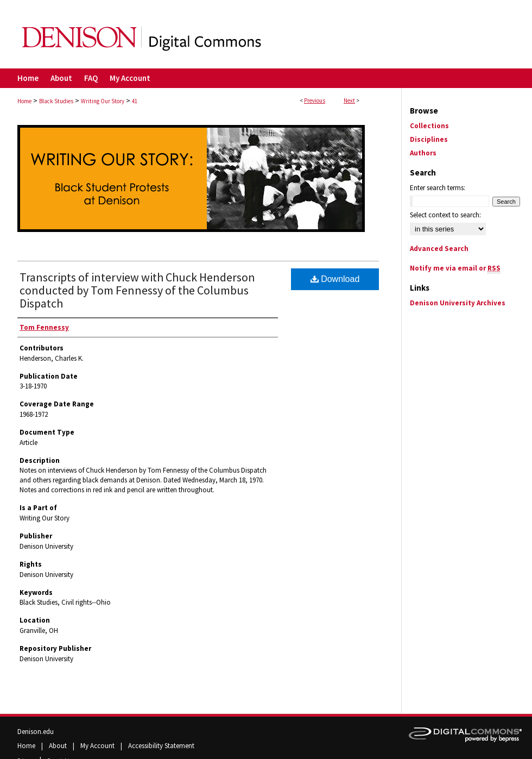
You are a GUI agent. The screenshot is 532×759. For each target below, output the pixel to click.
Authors (423, 153)
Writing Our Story (103, 101)
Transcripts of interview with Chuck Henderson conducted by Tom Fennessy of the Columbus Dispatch (137, 290)
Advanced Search (439, 249)
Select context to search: (445, 215)
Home (24, 101)
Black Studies (56, 101)
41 (135, 101)
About (59, 746)
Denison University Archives (458, 303)
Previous (315, 101)
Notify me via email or (455, 268)
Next (349, 101)
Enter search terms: (438, 188)
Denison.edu (36, 732)
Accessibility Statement (161, 746)
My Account (98, 746)
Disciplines (429, 139)
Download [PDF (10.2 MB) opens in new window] (335, 279)
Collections (429, 126)
